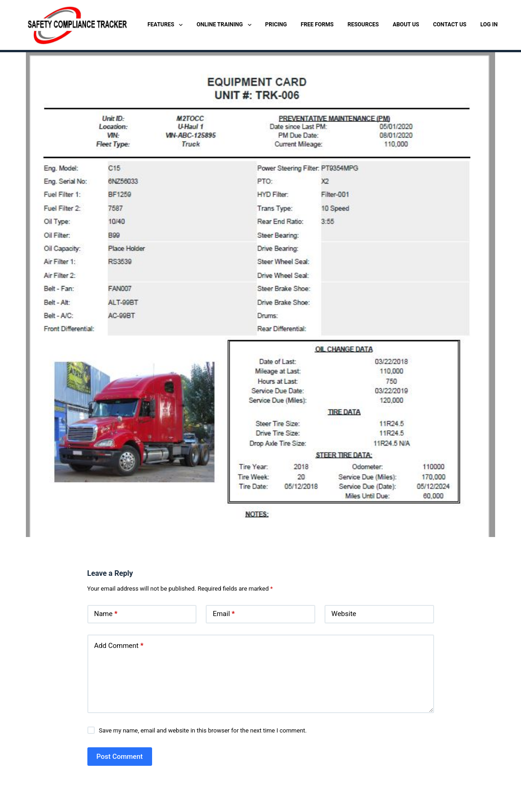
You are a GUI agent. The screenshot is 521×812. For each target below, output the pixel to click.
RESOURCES (363, 24)
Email (224, 614)
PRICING (276, 24)
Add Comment (119, 646)
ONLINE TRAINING (226, 25)
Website (344, 614)
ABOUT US (406, 24)
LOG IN (489, 24)
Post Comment (120, 757)
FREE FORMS (317, 24)
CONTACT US (450, 24)
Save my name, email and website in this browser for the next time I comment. (203, 730)
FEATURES (167, 25)
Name (106, 614)
